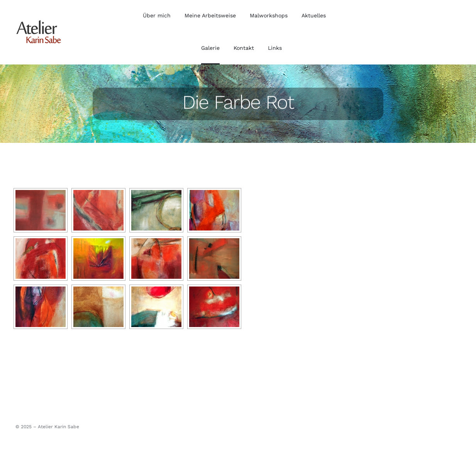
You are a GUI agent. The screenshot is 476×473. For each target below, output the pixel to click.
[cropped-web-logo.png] (39, 22)
